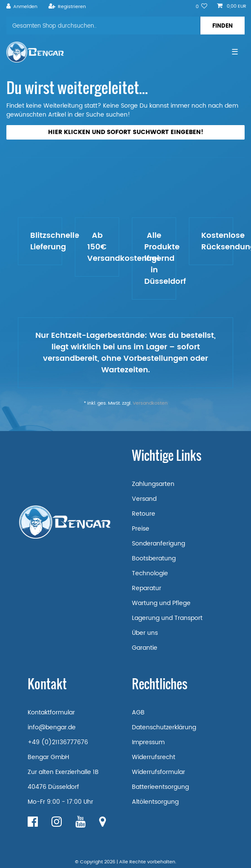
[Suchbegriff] (103, 26)
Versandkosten (150, 403)
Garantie (145, 648)
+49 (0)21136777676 (58, 742)
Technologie (150, 573)
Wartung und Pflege (161, 603)
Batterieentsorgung (160, 787)
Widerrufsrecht (154, 757)
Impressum (148, 742)
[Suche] (222, 26)
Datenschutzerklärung (164, 727)
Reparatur (147, 588)
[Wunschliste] (202, 7)
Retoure (144, 514)
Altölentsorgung (155, 802)
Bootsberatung (154, 558)
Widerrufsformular (158, 772)
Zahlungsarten (153, 484)
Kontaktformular (51, 712)
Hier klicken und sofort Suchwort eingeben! (126, 132)
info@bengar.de (52, 727)
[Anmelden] (22, 7)
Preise (141, 529)
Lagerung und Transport (167, 618)
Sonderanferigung (158, 544)
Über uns (145, 633)
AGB (138, 712)
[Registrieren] (67, 7)
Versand (144, 499)
